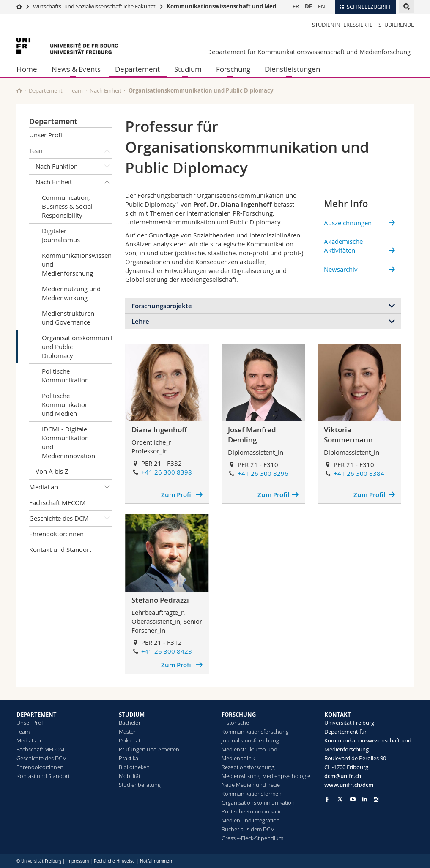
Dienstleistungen (292, 69)
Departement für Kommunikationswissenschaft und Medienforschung (309, 52)
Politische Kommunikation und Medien (65, 404)
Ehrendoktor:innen (56, 534)
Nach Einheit (105, 90)
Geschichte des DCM (71, 519)
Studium (188, 69)
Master (127, 732)
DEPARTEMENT (37, 715)
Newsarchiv (341, 269)
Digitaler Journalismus (61, 235)
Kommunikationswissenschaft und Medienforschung (240, 6)
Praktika (129, 758)
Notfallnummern (157, 861)
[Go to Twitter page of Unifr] (340, 799)
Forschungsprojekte (162, 306)
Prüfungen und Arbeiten (149, 749)
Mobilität (130, 776)
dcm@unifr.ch (343, 776)
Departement (137, 69)
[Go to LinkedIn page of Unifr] (365, 799)
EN (322, 6)
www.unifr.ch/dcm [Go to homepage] (349, 785)
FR (296, 6)
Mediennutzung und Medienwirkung (71, 293)
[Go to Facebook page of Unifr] (327, 799)
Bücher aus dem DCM (248, 829)
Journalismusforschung (250, 740)
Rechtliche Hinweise (114, 861)
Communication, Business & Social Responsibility (67, 206)
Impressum (78, 861)
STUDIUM (132, 715)
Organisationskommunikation (258, 802)
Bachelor (130, 723)
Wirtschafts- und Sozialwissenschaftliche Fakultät (94, 6)
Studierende (396, 25)
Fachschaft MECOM (58, 502)
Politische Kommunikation (65, 375)
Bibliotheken (134, 767)
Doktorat (130, 740)
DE (308, 6)
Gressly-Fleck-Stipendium (252, 838)
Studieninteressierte (342, 25)
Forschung (233, 69)
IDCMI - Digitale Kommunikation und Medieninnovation (68, 442)
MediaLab (71, 487)
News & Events (76, 69)
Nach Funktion (74, 167)
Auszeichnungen (348, 223)
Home (27, 69)
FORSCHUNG (239, 715)
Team (76, 90)
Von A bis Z (52, 471)
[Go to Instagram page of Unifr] (376, 799)
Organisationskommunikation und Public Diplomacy (77, 347)
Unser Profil (47, 135)
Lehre (140, 321)
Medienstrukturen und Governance (68, 318)
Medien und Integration (251, 820)
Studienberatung (140, 785)
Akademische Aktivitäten (343, 246)
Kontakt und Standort (60, 549)
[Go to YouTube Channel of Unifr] (353, 799)
